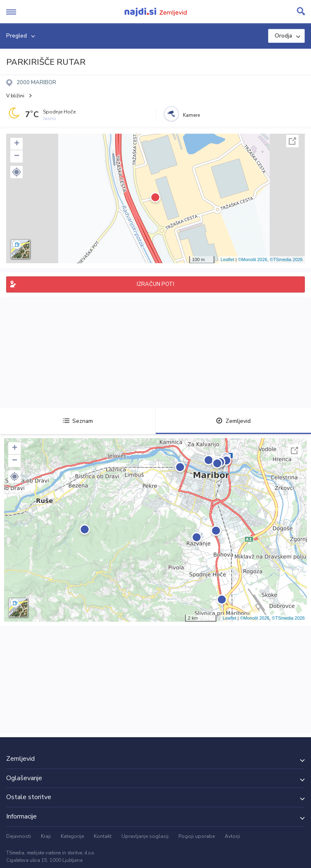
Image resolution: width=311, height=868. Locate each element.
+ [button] (17, 144)
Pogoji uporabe (197, 836)
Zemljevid (233, 421)
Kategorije (72, 836)
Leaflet (227, 259)
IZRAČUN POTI (155, 284)
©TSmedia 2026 (286, 259)
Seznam (78, 421)
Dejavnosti (19, 836)
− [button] (17, 156)
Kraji (46, 836)
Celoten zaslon (292, 141)
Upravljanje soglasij (145, 836)
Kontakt (103, 836)
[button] (17, 172)
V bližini (15, 96)
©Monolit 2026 (253, 259)
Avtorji (232, 836)
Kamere (191, 115)
